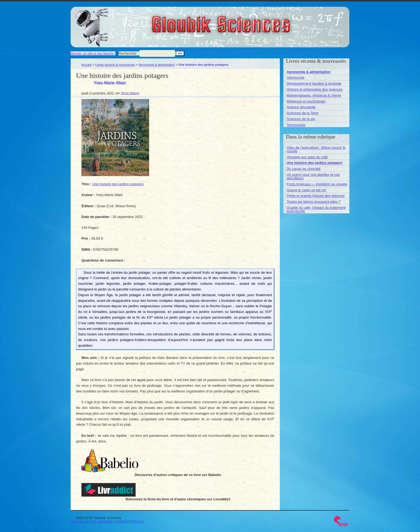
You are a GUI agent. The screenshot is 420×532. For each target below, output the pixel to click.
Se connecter (102, 521)
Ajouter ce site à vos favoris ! (93, 53)
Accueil (87, 65)
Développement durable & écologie (314, 83)
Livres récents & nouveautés (115, 65)
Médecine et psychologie (306, 101)
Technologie (296, 125)
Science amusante (301, 107)
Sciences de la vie (301, 119)
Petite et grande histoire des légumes (316, 196)
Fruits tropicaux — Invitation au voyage (317, 184)
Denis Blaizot (130, 93)
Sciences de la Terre (303, 113)
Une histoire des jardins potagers (118, 184)
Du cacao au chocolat (303, 169)
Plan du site (80, 521)
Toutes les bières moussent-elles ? (314, 202)
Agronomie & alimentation (157, 65)
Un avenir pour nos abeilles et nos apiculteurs (313, 176)
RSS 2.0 (137, 521)
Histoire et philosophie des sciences (315, 89)
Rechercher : (129, 53)
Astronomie (296, 77)
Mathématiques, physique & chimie (314, 95)
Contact (122, 521)
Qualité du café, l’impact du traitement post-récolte (316, 209)
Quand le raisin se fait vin (306, 190)
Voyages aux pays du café (307, 157)
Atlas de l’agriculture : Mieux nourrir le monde (316, 149)
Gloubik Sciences (252, 21)
